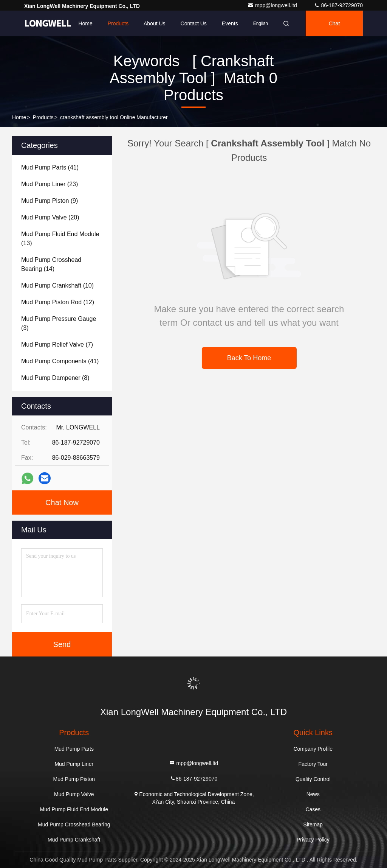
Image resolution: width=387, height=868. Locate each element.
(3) (59, 323)
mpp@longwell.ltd (273, 5)
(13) (60, 239)
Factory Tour (313, 764)
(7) (57, 345)
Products (118, 23)
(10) (57, 285)
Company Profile (313, 749)
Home (85, 23)
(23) (50, 184)
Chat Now (62, 502)
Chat (334, 23)
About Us (155, 23)
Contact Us (194, 23)
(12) (58, 302)
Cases (313, 809)
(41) (50, 167)
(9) (50, 201)
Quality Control (313, 779)
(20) (50, 217)
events (230, 23)
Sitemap (313, 824)
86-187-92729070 (338, 5)
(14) (51, 264)
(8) (55, 378)
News (313, 794)
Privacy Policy (313, 840)
